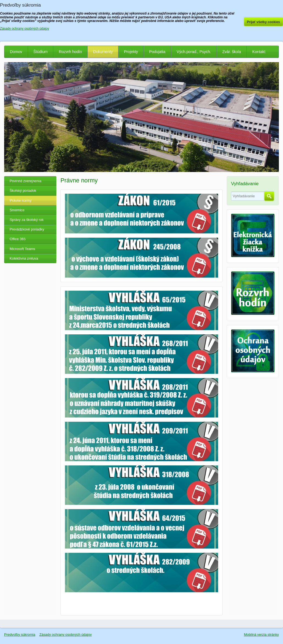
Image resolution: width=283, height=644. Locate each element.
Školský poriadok (23, 191)
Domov (16, 52)
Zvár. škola (232, 52)
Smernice (17, 210)
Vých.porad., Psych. (194, 52)
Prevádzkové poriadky (27, 229)
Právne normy (21, 200)
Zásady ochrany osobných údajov (66, 635)
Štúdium (41, 52)
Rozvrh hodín (70, 52)
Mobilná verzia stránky (261, 635)
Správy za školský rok (27, 220)
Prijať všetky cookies (264, 22)
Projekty (131, 52)
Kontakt (259, 52)
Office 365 (18, 239)
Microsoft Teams (22, 249)
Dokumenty (103, 52)
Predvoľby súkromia (20, 635)
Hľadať (269, 196)
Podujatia (157, 52)
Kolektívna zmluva (24, 258)
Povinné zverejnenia (25, 181)
